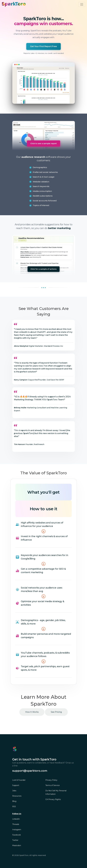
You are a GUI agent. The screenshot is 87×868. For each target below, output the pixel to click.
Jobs (14, 791)
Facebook (17, 835)
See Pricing (56, 712)
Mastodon (17, 845)
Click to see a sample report (43, 143)
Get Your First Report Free (43, 46)
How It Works (32, 712)
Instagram (17, 830)
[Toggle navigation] (82, 4)
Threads (16, 824)
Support (16, 785)
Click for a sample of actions (43, 269)
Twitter (15, 840)
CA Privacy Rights (53, 799)
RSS (14, 807)
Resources (17, 796)
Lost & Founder (19, 780)
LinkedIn (16, 819)
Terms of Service (53, 785)
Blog (14, 801)
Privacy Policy (51, 780)
